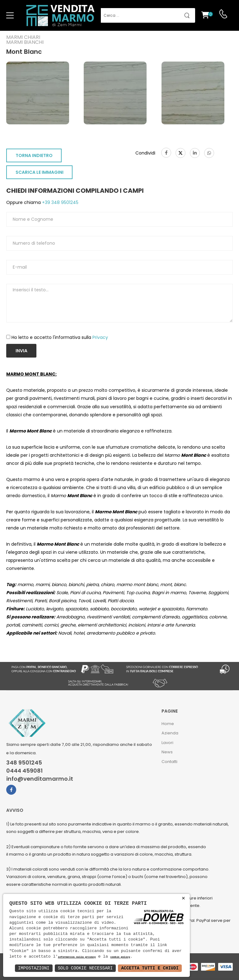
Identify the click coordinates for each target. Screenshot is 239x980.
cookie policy (120, 957)
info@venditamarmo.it (40, 779)
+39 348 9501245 (60, 202)
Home (168, 724)
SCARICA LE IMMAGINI (40, 172)
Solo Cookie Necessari (85, 968)
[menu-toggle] (10, 16)
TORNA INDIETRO (34, 155)
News (167, 752)
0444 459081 (24, 771)
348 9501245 (24, 763)
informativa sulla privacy (77, 957)
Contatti (169, 762)
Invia (21, 351)
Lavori (167, 743)
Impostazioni (34, 968)
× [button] (183, 898)
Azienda (170, 733)
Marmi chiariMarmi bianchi (25, 40)
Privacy (100, 337)
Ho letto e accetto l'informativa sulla (60, 337)
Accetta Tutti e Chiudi (150, 968)
